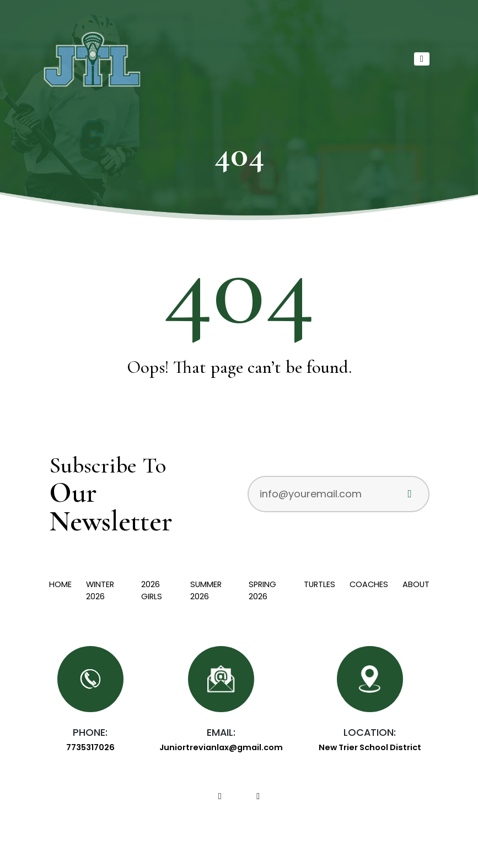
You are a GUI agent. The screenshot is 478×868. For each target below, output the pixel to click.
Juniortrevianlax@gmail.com (221, 747)
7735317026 (90, 747)
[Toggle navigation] (421, 59)
